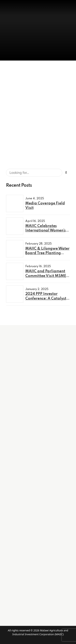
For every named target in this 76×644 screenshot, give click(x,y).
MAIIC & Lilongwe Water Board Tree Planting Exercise (47, 253)
